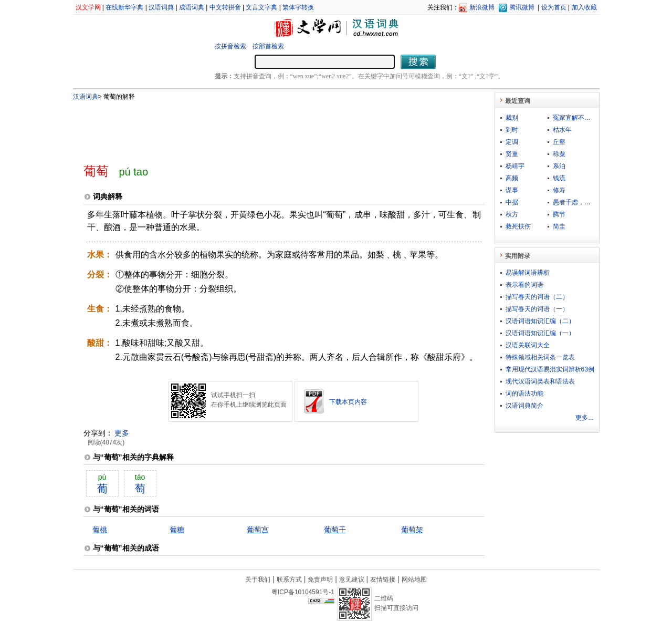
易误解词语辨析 (528, 273)
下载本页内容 (348, 402)
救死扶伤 (518, 226)
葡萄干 (335, 530)
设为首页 (554, 7)
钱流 (559, 178)
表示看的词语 (524, 285)
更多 (122, 433)
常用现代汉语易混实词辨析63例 (550, 369)
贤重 (512, 154)
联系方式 (289, 579)
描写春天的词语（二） (537, 297)
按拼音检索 (230, 46)
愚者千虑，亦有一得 (581, 202)
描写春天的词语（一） (537, 309)
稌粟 (559, 154)
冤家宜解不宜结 (575, 118)
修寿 (559, 190)
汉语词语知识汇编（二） (540, 321)
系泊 (559, 166)
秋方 (512, 214)
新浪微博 (482, 7)
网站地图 (414, 579)
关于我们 (258, 579)
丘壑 (559, 142)
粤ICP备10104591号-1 (303, 592)
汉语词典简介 (524, 406)
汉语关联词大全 (528, 345)
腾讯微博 (522, 7)
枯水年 (562, 130)
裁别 (512, 118)
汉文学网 (88, 7)
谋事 (512, 190)
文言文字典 (261, 7)
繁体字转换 (298, 7)
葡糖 (177, 530)
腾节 (559, 214)
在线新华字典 (124, 7)
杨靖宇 (515, 166)
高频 (512, 178)
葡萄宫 (258, 530)
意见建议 (352, 579)
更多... (584, 418)
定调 (512, 142)
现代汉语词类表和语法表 (540, 381)
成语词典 (192, 7)
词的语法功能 (524, 394)
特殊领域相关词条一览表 (540, 357)
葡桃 (100, 530)
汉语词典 (161, 7)
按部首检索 (268, 46)
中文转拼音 (225, 7)
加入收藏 (584, 7)
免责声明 (320, 579)
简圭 (559, 226)
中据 (512, 202)
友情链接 (383, 579)
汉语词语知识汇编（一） (540, 333)
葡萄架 (412, 530)
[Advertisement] (267, 128)
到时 (512, 130)
